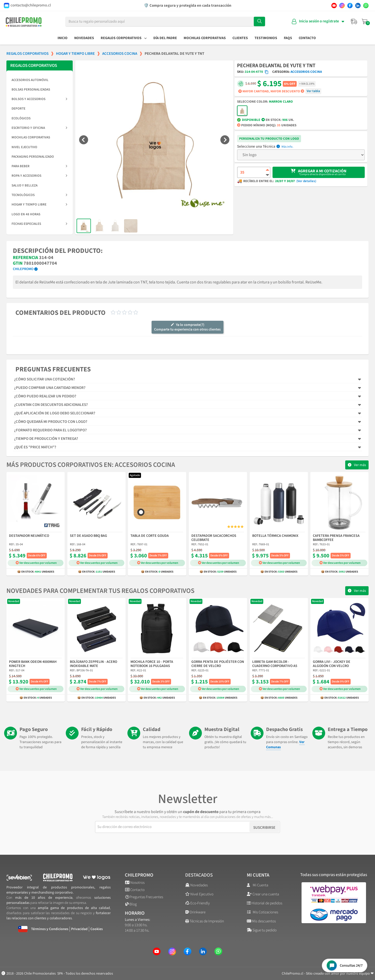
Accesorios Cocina (306, 72)
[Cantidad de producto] (254, 172)
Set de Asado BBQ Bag (88, 536)
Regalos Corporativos (124, 38)
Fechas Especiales (40, 224)
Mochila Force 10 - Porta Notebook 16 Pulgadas (152, 664)
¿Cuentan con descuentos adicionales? (51, 405)
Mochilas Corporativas (205, 38)
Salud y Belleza (25, 185)
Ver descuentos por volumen (36, 563)
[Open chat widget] (345, 965)
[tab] (188, 379)
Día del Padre (165, 38)
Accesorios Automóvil (30, 80)
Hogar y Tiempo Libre (40, 204)
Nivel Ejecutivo (24, 147)
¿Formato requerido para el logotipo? (50, 430)
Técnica (269, 147)
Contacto (307, 38)
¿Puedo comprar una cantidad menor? (50, 388)
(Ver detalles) (306, 181)
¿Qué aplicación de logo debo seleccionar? (55, 413)
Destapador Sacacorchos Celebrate (214, 538)
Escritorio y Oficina (40, 128)
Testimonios (266, 38)
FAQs (288, 38)
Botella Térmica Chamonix (275, 536)
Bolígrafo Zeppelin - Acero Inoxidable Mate (93, 664)
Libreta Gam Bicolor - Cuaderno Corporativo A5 (275, 664)
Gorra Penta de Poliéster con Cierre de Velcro (218, 664)
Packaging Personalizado (33, 157)
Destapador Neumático (29, 536)
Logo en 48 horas (26, 214)
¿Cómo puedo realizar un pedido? (45, 396)
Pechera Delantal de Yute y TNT (276, 66)
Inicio (63, 38)
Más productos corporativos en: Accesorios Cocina (91, 465)
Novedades (84, 38)
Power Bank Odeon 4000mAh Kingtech (33, 664)
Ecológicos (21, 118)
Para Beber (40, 166)
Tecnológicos (40, 195)
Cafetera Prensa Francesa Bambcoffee (336, 538)
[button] (84, 140)
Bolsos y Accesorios (40, 99)
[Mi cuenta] (318, 21)
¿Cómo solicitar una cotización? (45, 379)
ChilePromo (23, 269)
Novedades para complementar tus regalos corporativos (100, 591)
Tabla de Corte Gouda (150, 536)
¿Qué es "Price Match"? (35, 447)
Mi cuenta (258, 875)
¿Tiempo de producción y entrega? (46, 439)
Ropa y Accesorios (40, 176)
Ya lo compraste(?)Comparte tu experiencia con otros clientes (187, 327)
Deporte (18, 109)
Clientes (240, 38)
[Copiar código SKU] (267, 72)
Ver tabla (313, 91)
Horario (135, 913)
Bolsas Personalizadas (31, 90)
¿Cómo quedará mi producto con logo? (51, 422)
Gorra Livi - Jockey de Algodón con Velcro (332, 664)
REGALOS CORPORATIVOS (34, 66)
